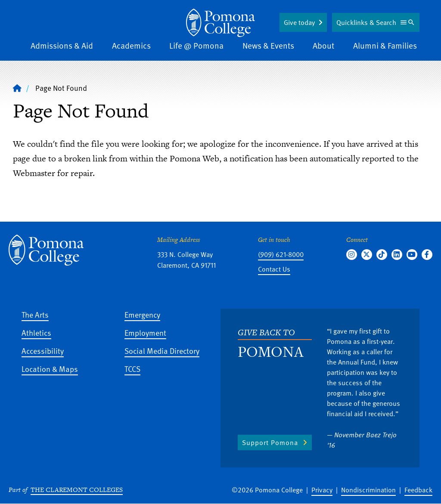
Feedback (418, 490)
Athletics (36, 332)
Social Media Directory (162, 351)
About (323, 45)
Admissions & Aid (62, 45)
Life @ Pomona (196, 45)
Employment (145, 332)
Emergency (142, 314)
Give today (299, 22)
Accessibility (43, 351)
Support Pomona (270, 442)
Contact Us (274, 269)
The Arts (35, 314)
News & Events (268, 45)
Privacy (322, 490)
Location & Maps (50, 369)
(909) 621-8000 (281, 254)
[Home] (220, 23)
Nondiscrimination (368, 490)
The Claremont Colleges (77, 490)
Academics (131, 45)
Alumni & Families (385, 45)
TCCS (132, 369)
